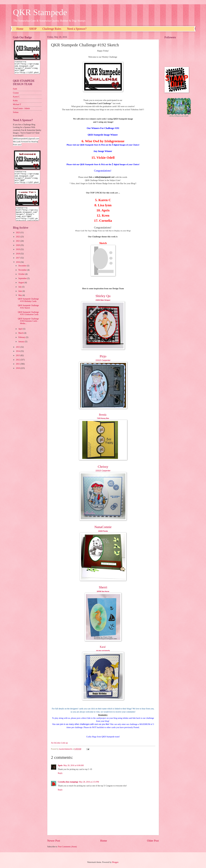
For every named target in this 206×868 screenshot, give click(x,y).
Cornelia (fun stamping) (68, 782)
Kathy (15, 103)
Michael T (17, 107)
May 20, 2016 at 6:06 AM (73, 765)
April (21, 334)
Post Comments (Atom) (67, 847)
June (20, 296)
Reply (60, 773)
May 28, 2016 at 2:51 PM (89, 782)
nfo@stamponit (103, 177)
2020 (18, 250)
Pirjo (103, 356)
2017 (18, 263)
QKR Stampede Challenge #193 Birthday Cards (28, 305)
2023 (18, 238)
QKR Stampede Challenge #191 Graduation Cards (28, 318)
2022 (18, 242)
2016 (18, 267)
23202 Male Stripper (103, 300)
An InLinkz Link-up (59, 743)
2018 (18, 259)
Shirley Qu (103, 296)
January (22, 347)
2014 (18, 356)
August (21, 288)
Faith (15, 91)
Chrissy (103, 467)
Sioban (16, 115)
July (20, 292)
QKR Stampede (40, 12)
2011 (18, 369)
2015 (18, 352)
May (20, 300)
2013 (18, 361)
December (23, 271)
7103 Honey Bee (103, 418)
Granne (16, 95)
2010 (18, 373)
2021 (18, 246)
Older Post (153, 841)
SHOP (33, 29)
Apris (60, 765)
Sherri (103, 587)
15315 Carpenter (103, 360)
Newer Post (54, 841)
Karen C (16, 99)
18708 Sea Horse (103, 591)
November (23, 275)
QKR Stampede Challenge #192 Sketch (28, 312)
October (22, 279)
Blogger (115, 862)
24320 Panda (103, 531)
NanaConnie (103, 527)
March (21, 338)
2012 (18, 365)
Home (20, 29)
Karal (103, 647)
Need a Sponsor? (77, 29)
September (23, 284)
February (22, 342)
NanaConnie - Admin (21, 111)
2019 (18, 255)
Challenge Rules (52, 29)
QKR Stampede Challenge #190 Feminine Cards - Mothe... (28, 326)
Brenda (103, 415)
